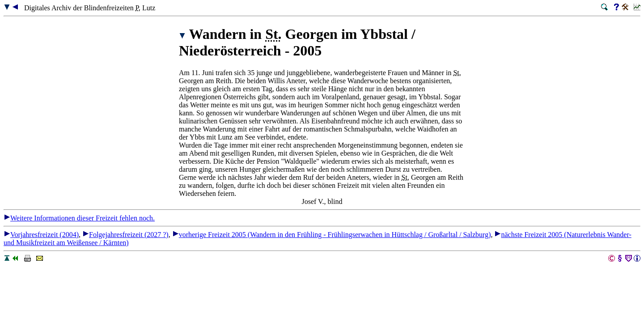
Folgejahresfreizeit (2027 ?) (125, 235)
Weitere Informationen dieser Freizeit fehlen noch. (79, 218)
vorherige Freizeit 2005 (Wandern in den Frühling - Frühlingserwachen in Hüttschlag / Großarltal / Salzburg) (332, 235)
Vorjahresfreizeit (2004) (41, 235)
